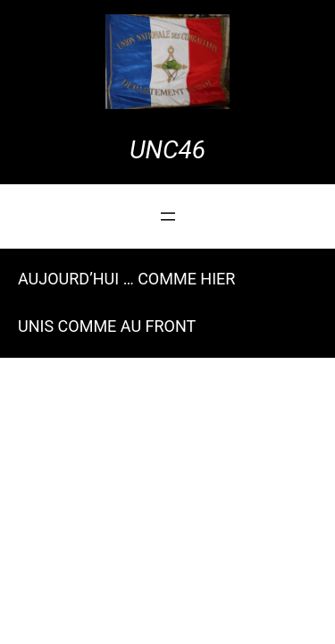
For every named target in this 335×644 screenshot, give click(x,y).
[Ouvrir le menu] (168, 216)
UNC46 (167, 150)
